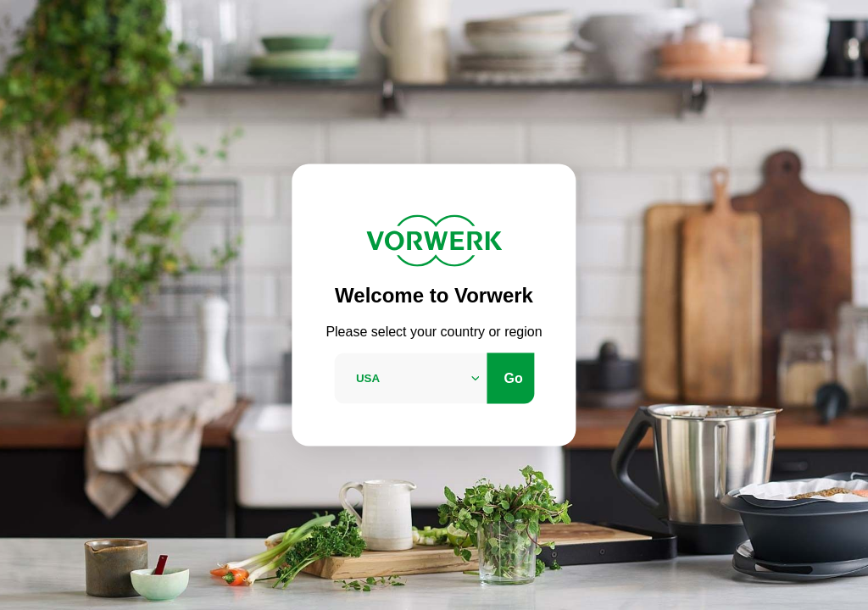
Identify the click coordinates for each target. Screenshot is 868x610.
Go (514, 377)
